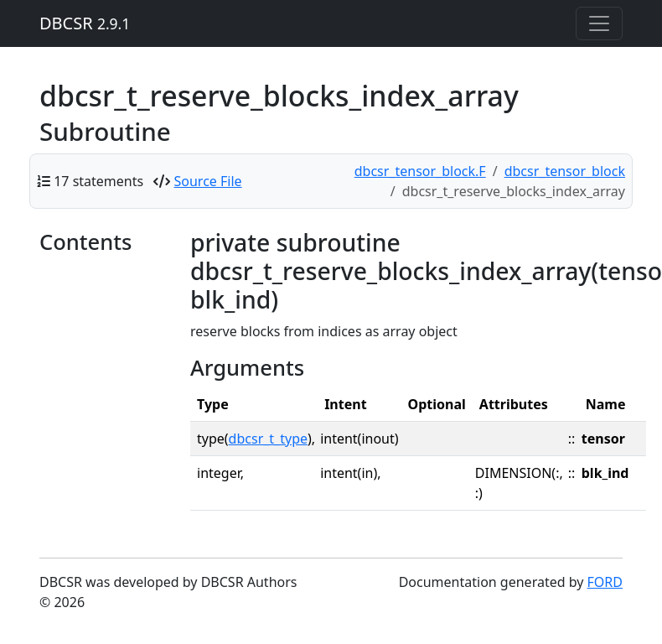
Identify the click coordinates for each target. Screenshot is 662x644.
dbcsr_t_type (268, 439)
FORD (605, 582)
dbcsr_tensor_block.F (420, 171)
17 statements (98, 181)
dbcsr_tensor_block (565, 171)
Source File (208, 181)
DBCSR (85, 23)
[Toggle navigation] (599, 23)
